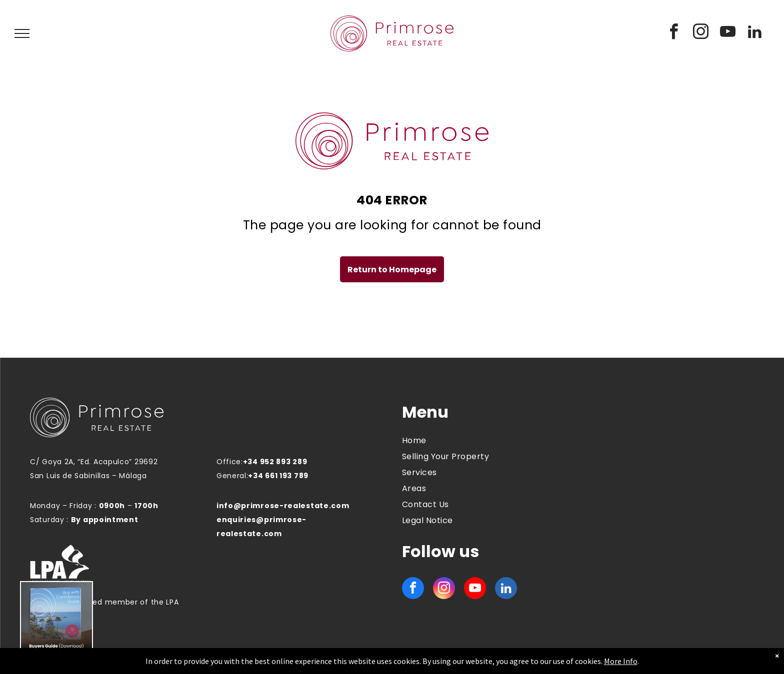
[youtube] (728, 33)
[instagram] (701, 33)
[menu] (22, 33)
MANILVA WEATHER (663, 440)
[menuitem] (479, 441)
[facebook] (674, 33)
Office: (230, 462)
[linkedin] (755, 33)
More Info (621, 661)
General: (232, 476)
